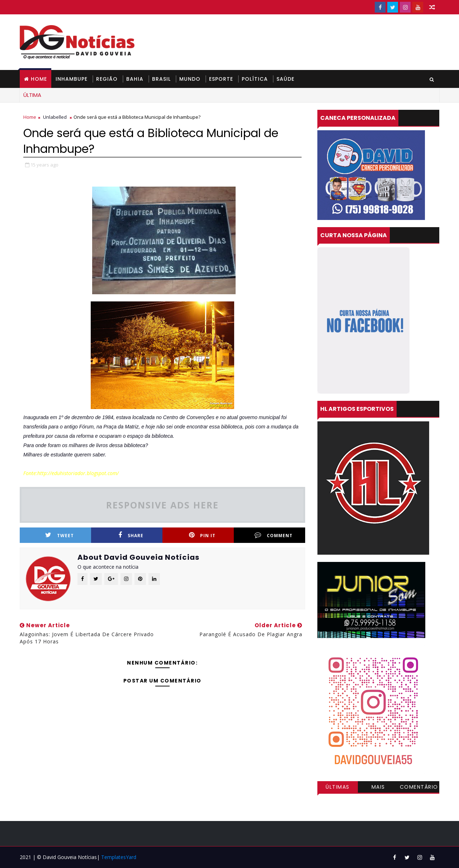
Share (131, 535)
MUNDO (190, 79)
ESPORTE (221, 79)
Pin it (202, 535)
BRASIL (161, 79)
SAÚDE (285, 79)
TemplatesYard (119, 857)
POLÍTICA (255, 79)
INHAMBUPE (72, 79)
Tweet (60, 535)
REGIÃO (107, 79)
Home (39, 79)
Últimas (338, 787)
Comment (274, 535)
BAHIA (135, 79)
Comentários (419, 788)
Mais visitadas (378, 788)
